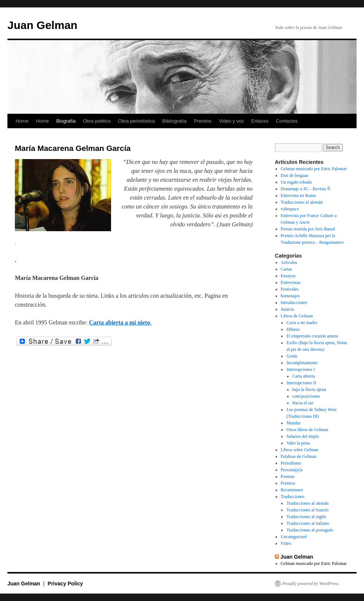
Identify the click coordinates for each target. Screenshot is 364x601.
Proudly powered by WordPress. (311, 584)
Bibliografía (174, 121)
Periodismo (291, 463)
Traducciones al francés (308, 510)
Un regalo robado (296, 182)
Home (22, 121)
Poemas (288, 476)
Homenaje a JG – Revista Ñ (306, 189)
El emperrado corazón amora (312, 336)
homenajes (290, 296)
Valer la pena (298, 443)
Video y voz (232, 121)
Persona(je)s (292, 470)
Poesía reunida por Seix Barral (308, 229)
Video (286, 543)
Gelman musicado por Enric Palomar (314, 169)
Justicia (287, 309)
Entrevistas (291, 282)
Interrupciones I (300, 369)
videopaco (290, 209)
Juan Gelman (42, 25)
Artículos (289, 262)
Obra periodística (136, 121)
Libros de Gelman (297, 316)
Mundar (293, 423)
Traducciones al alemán (302, 202)
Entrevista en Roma (298, 196)
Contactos (287, 121)
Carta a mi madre (302, 323)
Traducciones (293, 497)
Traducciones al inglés (306, 517)
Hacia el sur (303, 403)
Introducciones (294, 303)
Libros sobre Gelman (300, 450)
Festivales (290, 289)
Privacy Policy (65, 584)
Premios (203, 121)
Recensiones (292, 490)
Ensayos (288, 276)
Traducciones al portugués (310, 530)
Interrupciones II (301, 383)
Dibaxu (293, 329)
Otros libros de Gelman (307, 430)
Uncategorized (294, 537)
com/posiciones (306, 396)
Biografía (66, 121)
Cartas (287, 269)
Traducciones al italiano (308, 523)
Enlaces (260, 121)
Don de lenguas (295, 175)
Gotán (292, 356)
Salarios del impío (303, 436)
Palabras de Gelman (299, 456)
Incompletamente (302, 363)
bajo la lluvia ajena (309, 390)
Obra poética (97, 121)
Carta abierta (304, 376)
